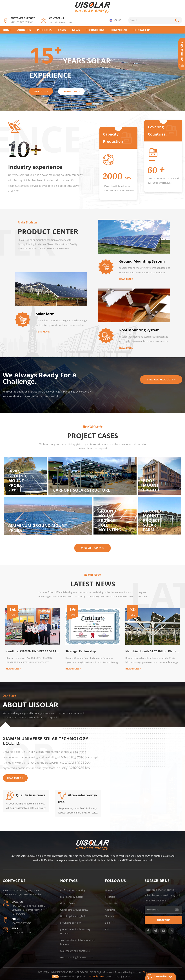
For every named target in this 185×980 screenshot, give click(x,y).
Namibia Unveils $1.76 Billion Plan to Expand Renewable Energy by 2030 (153, 651)
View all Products (161, 379)
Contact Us (111, 903)
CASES (62, 30)
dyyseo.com (135, 972)
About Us (24, 30)
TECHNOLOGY (95, 30)
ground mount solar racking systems (75, 931)
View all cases (92, 548)
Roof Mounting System (139, 330)
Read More (126, 279)
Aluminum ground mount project (38, 528)
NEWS (76, 30)
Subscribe (163, 920)
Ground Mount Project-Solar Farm (152, 520)
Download (119, 30)
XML (107, 929)
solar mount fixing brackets (75, 951)
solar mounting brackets (73, 957)
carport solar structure (82, 490)
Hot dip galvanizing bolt (73, 916)
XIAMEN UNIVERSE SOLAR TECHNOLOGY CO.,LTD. (45, 741)
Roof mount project (151, 485)
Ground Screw (68, 903)
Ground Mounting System (142, 261)
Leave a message (163, 976)
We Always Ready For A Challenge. (40, 378)
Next (5, 671)
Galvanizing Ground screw (74, 910)
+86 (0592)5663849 (22, 22)
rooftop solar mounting (73, 890)
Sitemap (109, 916)
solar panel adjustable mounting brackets (77, 942)
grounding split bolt (71, 923)
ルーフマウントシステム (119, 976)
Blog (107, 923)
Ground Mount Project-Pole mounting (110, 520)
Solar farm (45, 314)
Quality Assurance (26, 795)
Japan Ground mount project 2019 (17, 480)
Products (44, 30)
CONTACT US (142, 30)
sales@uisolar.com (60, 22)
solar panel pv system (72, 897)
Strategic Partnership (81, 651)
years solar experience (69, 63)
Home (7, 30)
